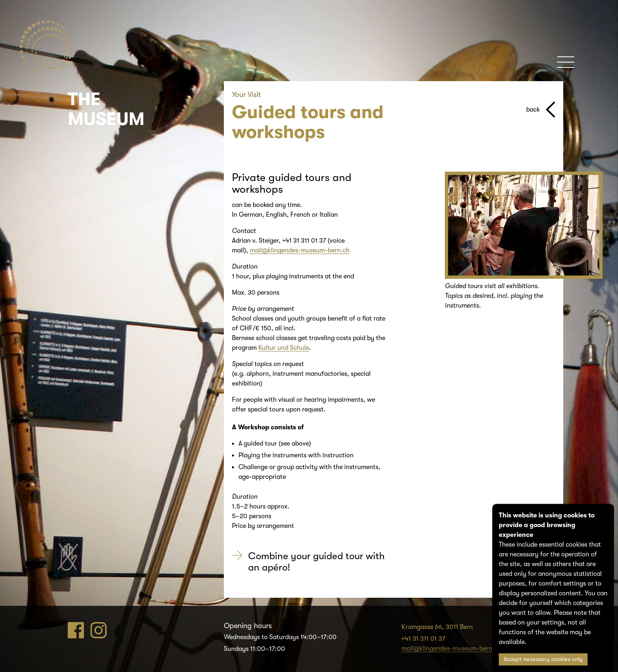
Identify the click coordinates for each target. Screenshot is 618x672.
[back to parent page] (541, 110)
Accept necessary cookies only (543, 659)
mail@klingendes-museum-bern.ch (300, 250)
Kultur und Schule (284, 348)
